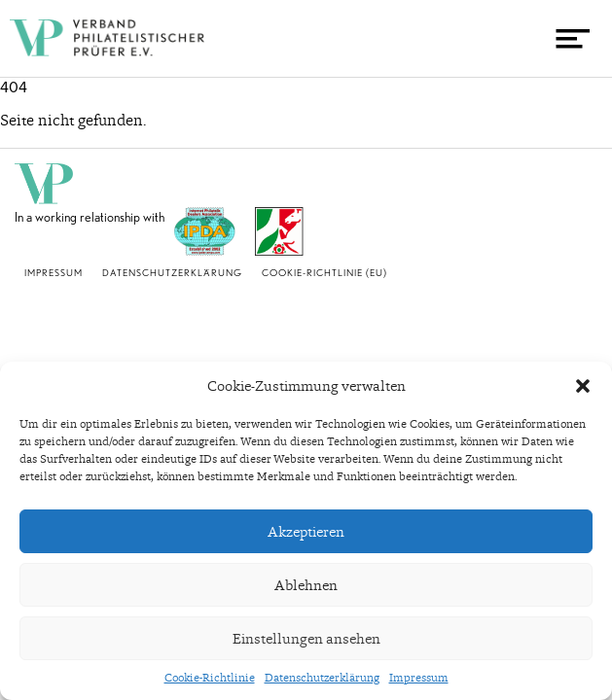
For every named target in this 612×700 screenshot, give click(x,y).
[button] (583, 386)
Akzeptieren (306, 532)
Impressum (419, 678)
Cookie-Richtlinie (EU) (324, 272)
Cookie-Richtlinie (210, 678)
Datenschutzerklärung (322, 678)
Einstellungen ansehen (306, 639)
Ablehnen (306, 585)
